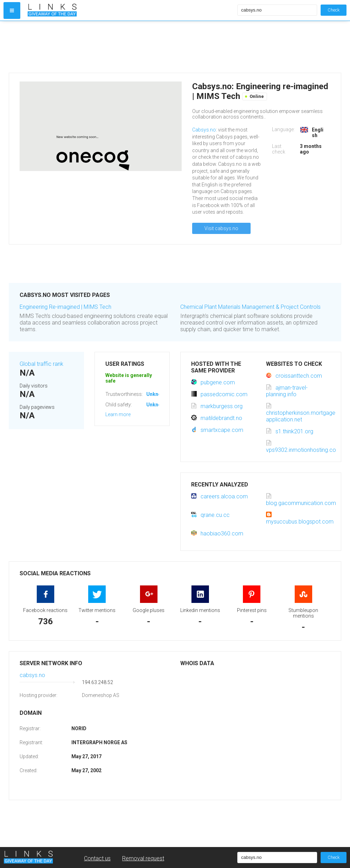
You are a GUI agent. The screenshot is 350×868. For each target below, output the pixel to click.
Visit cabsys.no (221, 228)
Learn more (118, 414)
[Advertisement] (131, 47)
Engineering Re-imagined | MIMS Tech (65, 307)
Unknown (157, 394)
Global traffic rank (41, 364)
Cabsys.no (204, 130)
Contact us (97, 858)
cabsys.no (32, 675)
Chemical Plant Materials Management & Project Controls (250, 307)
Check (334, 10)
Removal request (143, 858)
